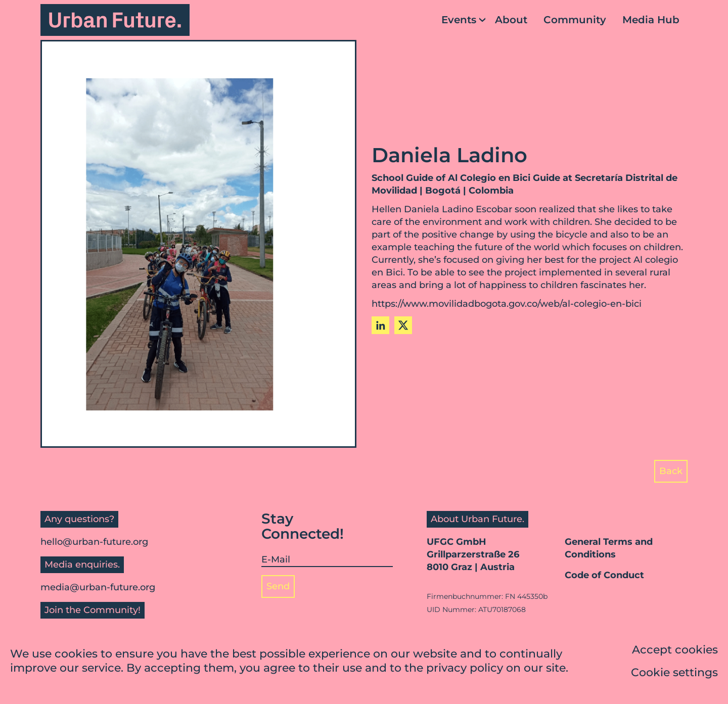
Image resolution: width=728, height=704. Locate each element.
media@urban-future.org (98, 587)
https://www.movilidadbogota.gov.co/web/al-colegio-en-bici (507, 304)
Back (671, 471)
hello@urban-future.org (94, 542)
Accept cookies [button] (675, 651)
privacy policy (465, 669)
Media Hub (651, 20)
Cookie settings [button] (674, 673)
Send (278, 586)
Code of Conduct (604, 575)
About (511, 20)
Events (459, 20)
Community (575, 20)
